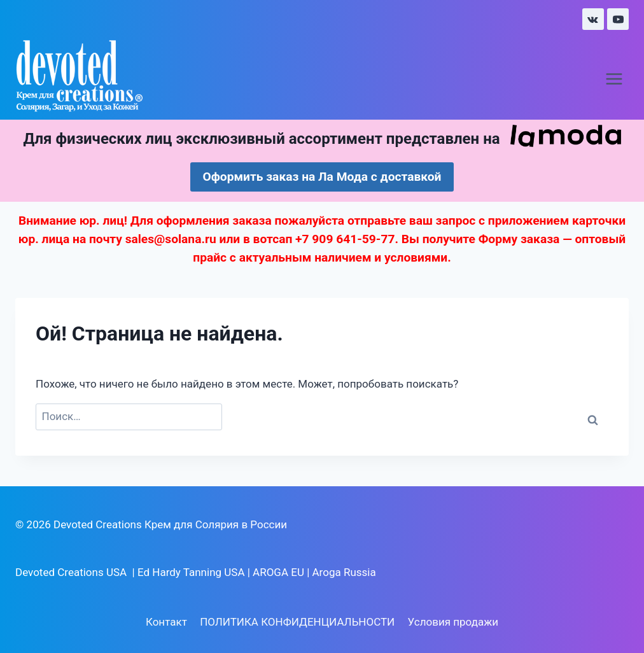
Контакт (166, 622)
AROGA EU (278, 572)
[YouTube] (618, 19)
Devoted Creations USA (71, 572)
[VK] (593, 19)
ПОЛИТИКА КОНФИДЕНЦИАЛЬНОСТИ (297, 622)
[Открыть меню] (614, 79)
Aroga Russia (344, 572)
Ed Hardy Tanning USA (191, 572)
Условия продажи (453, 622)
